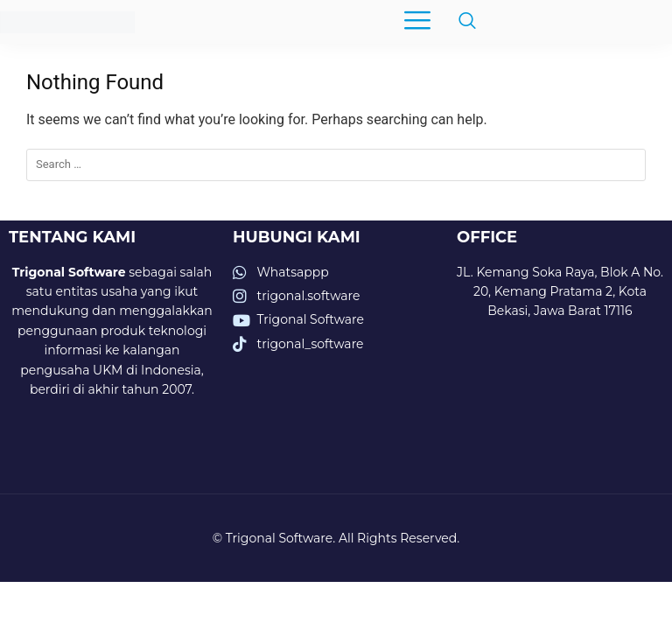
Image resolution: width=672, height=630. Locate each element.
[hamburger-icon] (417, 22)
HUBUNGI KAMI (297, 237)
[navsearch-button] (458, 22)
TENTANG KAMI (72, 237)
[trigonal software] (560, 419)
